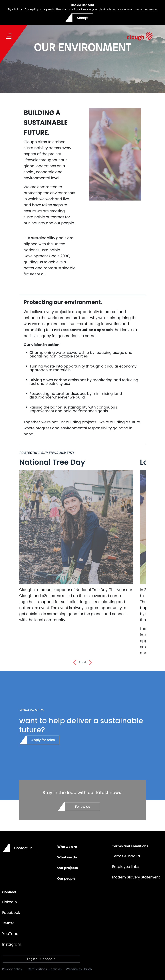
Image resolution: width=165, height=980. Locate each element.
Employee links (125, 867)
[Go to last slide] (75, 662)
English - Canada (40, 959)
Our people (66, 878)
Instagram (12, 944)
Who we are (67, 847)
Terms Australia (126, 856)
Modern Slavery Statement (136, 877)
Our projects (68, 868)
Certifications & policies (45, 969)
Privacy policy (12, 969)
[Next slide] (90, 662)
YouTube (10, 934)
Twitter (8, 923)
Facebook (11, 913)
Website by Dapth (79, 969)
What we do (67, 857)
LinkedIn (10, 902)
